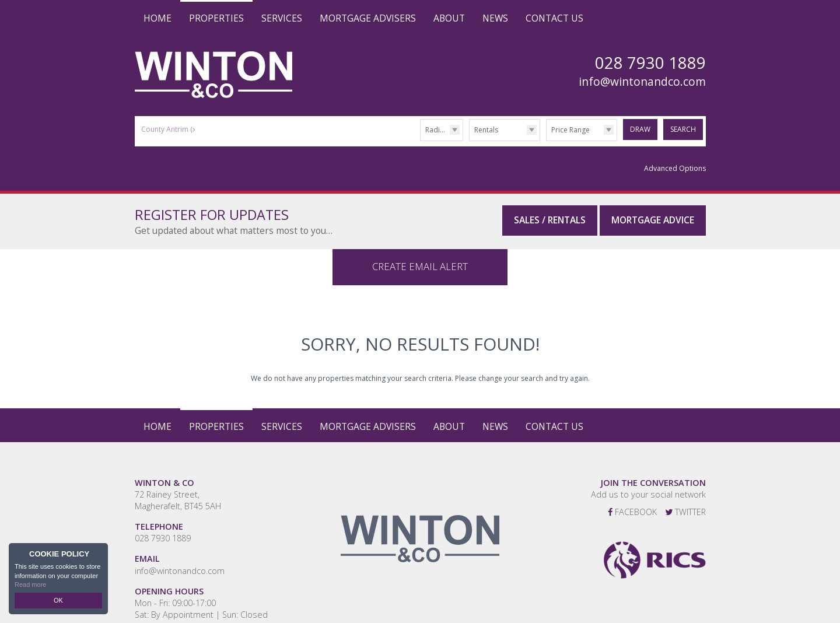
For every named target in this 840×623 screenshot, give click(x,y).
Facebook (632, 497)
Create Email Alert (420, 251)
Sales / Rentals (550, 220)
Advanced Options (675, 168)
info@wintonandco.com (642, 82)
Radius (436, 130)
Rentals (486, 130)
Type (469, 140)
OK (58, 600)
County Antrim (169, 129)
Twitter (685, 497)
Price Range (570, 130)
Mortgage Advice (653, 220)
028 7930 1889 (163, 523)
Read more (30, 584)
